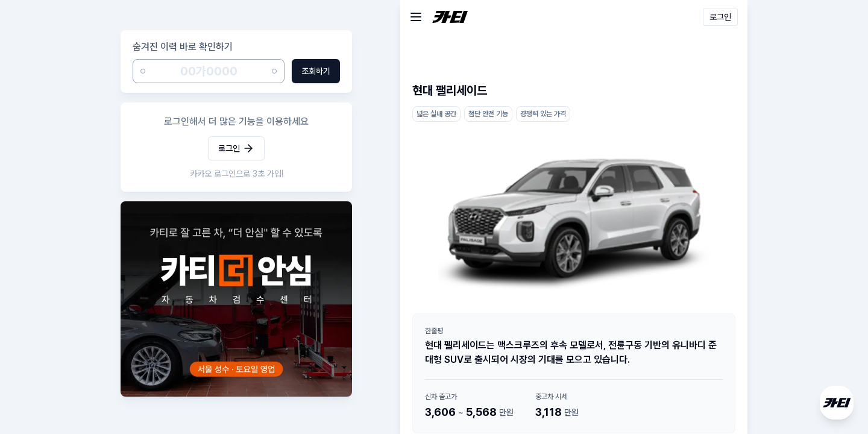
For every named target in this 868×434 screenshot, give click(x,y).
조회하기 (316, 71)
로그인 (236, 148)
